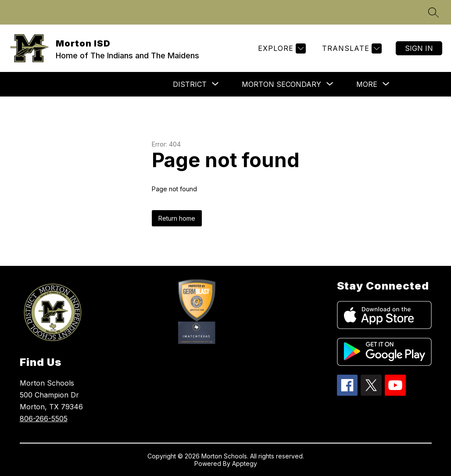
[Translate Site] (351, 48)
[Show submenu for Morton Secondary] (281, 84)
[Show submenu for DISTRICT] (190, 84)
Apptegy (245, 463)
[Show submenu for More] (367, 84)
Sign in (419, 48)
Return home (177, 218)
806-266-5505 (44, 419)
